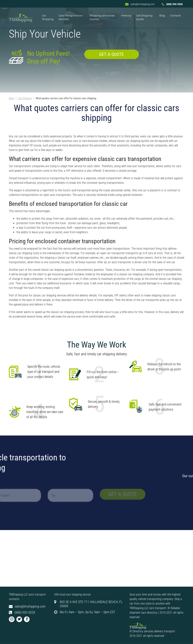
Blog (162, 16)
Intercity (126, 16)
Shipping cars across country (102, 17)
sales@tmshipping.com (140, 4)
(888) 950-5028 (172, 4)
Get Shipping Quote (144, 17)
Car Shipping (48, 17)
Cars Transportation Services (71, 17)
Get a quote (111, 54)
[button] (12, 619)
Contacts (175, 16)
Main (11, 98)
